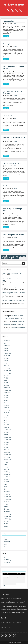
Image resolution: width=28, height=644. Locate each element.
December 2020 (7, 347)
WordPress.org (7, 563)
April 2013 (6, 382)
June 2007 (6, 485)
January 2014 (7, 369)
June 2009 (6, 446)
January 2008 (7, 473)
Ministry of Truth (14, 5)
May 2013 (6, 381)
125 (24, 256)
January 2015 (7, 352)
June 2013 (6, 379)
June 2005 (6, 525)
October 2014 (7, 355)
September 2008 (7, 459)
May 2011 (6, 421)
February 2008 (7, 471)
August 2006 (7, 501)
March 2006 (6, 510)
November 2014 (7, 354)
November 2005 (7, 516)
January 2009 (7, 453)
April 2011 (6, 422)
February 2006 (7, 511)
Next (17, 258)
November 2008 (7, 456)
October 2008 (7, 458)
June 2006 (6, 505)
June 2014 (6, 360)
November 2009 (7, 439)
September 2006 (7, 500)
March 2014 (6, 365)
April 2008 (6, 468)
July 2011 (6, 417)
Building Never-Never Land (12, 44)
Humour (6, 540)
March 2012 (6, 404)
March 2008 (6, 469)
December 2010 (7, 429)
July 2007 (6, 483)
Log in (5, 558)
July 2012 (6, 397)
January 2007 (7, 493)
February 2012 (7, 406)
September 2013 (7, 374)
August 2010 (7, 433)
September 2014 (7, 357)
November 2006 (7, 496)
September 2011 (7, 414)
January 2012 (7, 407)
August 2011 (7, 416)
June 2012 (6, 399)
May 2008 (6, 466)
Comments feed (7, 561)
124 (21, 256)
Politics (16, 24)
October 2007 (7, 478)
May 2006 (6, 506)
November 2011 (7, 411)
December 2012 (7, 389)
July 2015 (6, 349)
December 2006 (7, 495)
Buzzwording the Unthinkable (13, 235)
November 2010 (7, 431)
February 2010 (7, 436)
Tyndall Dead (7, 116)
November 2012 (7, 391)
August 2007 (7, 481)
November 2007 (7, 476)
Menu (2, 2)
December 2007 (7, 475)
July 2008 (6, 463)
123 (17, 256)
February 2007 (7, 491)
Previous (4, 256)
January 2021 (7, 345)
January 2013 (7, 387)
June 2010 (6, 434)
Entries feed (6, 559)
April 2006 (6, 508)
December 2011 (7, 409)
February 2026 (7, 340)
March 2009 (6, 449)
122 (14, 256)
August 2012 (7, 396)
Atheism (6, 538)
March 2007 (6, 490)
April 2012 (6, 402)
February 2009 (7, 451)
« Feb (4, 586)
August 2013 (7, 375)
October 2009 (7, 441)
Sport (5, 546)
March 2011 (6, 424)
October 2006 (7, 498)
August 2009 (7, 443)
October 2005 (7, 518)
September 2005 (7, 520)
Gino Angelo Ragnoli (8, 319)
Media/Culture (7, 541)
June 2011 (6, 419)
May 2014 (6, 362)
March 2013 (6, 384)
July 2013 (6, 377)
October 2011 (7, 412)
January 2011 (7, 428)
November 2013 (7, 372)
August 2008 (7, 461)
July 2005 (6, 523)
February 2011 (7, 426)
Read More (6, 36)
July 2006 (6, 503)
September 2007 (7, 480)
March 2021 (6, 344)
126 (3, 258)
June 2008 (6, 464)
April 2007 (6, 488)
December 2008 (7, 454)
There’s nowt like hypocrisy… (13, 163)
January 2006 (7, 513)
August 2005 (7, 522)
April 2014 (6, 364)
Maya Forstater (7, 325)
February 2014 (7, 367)
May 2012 (6, 401)
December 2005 (7, 515)
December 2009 (7, 438)
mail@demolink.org (8, 627)
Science (6, 545)
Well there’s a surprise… (11, 186)
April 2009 (6, 448)
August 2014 (7, 359)
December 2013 (7, 370)
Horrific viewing (8, 21)
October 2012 (7, 392)
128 (10, 258)
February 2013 (7, 386)
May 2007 (6, 486)
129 (13, 258)
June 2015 (6, 350)
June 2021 (6, 342)
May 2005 (6, 527)
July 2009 (6, 444)
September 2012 (7, 394)
